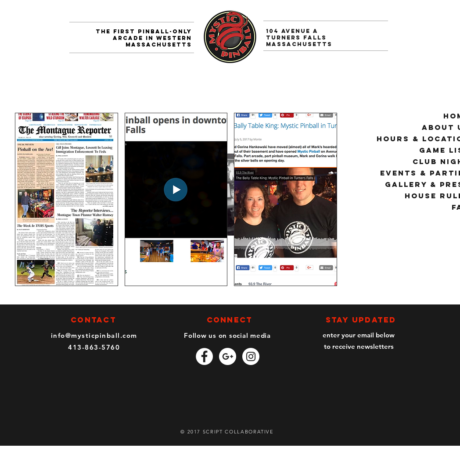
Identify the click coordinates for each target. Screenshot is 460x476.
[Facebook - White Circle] (204, 356)
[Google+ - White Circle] (228, 356)
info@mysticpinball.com (94, 335)
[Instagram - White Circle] (251, 356)
